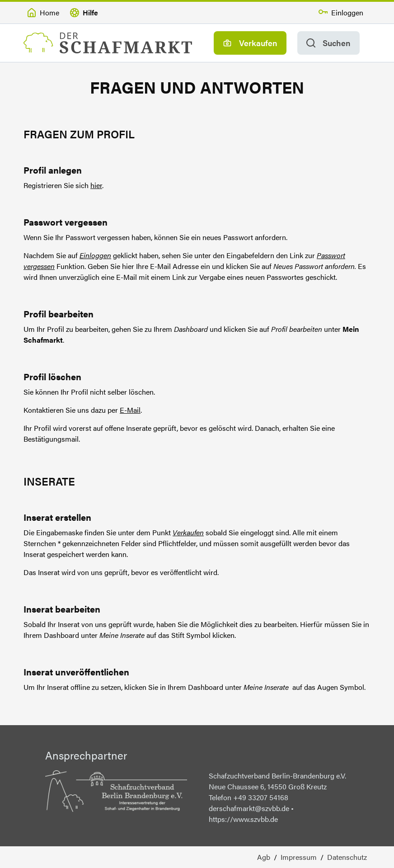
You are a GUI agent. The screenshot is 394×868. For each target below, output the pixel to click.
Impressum (299, 857)
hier (96, 185)
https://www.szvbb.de (243, 819)
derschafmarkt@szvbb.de (250, 808)
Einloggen (95, 255)
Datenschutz (347, 857)
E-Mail (130, 410)
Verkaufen (188, 532)
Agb (264, 857)
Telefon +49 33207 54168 (249, 797)
